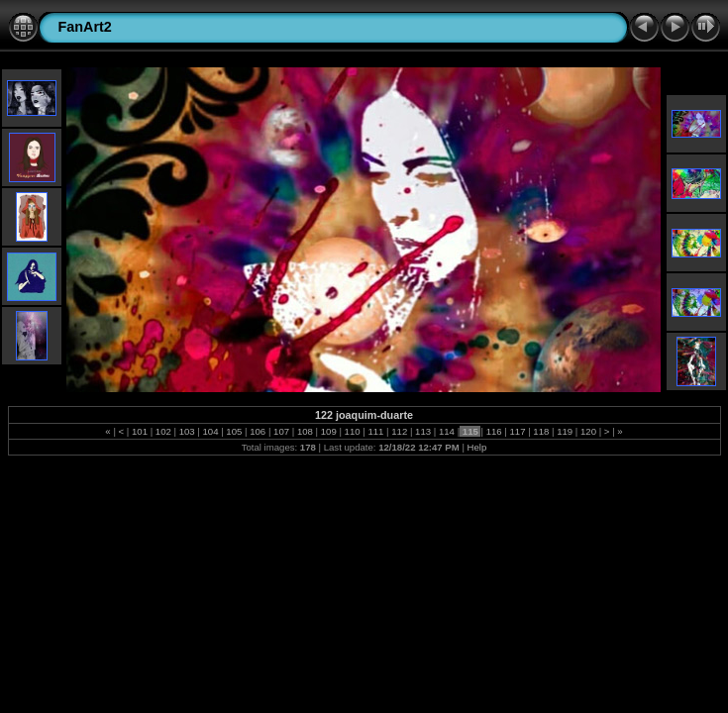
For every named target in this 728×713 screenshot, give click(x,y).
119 (565, 431)
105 (234, 431)
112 (400, 431)
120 (588, 431)
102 (163, 431)
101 (139, 431)
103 (187, 431)
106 (258, 431)
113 (422, 431)
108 (305, 431)
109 (328, 431)
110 (352, 431)
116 (494, 431)
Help (477, 447)
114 (446, 431)
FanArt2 (85, 27)
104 (210, 431)
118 (541, 431)
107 (281, 431)
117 (518, 431)
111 (376, 431)
